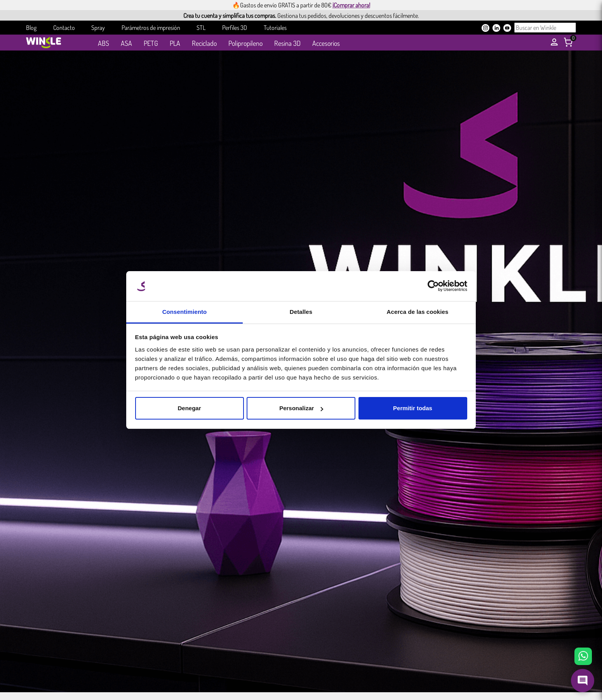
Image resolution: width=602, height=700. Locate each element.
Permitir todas (413, 408)
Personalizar (301, 408)
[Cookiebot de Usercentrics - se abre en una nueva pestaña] (433, 286)
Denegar (189, 408)
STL (201, 28)
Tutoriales (275, 28)
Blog (31, 28)
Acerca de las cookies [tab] (418, 312)
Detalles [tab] (301, 312)
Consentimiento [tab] (185, 312)
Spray (98, 28)
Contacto (64, 28)
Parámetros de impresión (151, 28)
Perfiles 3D (235, 28)
